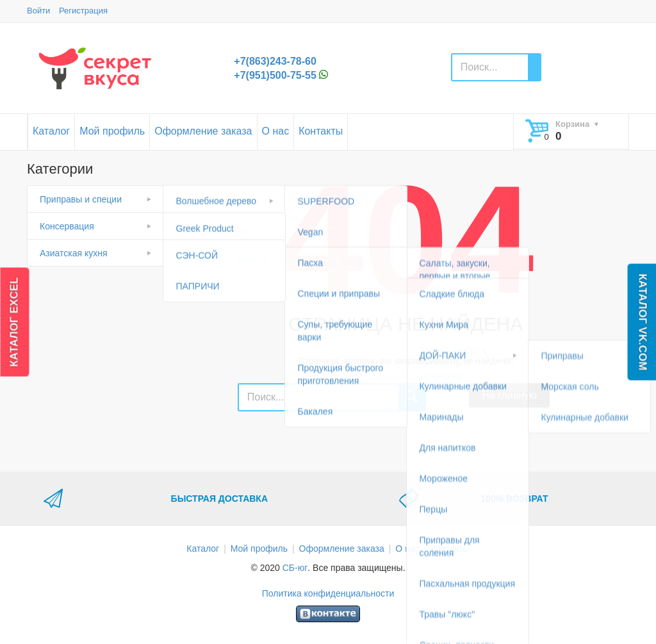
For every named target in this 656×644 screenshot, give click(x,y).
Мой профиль (112, 131)
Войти (38, 11)
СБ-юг (295, 568)
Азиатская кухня (74, 253)
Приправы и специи (81, 199)
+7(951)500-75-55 (275, 75)
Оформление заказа (203, 131)
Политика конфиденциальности (328, 593)
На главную (509, 395)
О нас (276, 131)
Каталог (51, 131)
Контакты (321, 131)
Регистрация (83, 11)
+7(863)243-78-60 (275, 61)
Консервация (67, 226)
